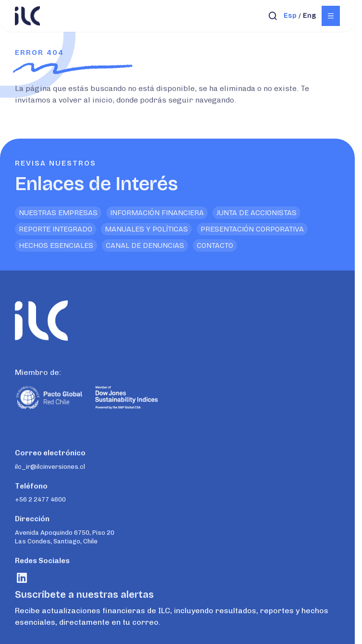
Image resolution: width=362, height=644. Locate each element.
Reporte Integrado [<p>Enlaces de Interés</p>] (56, 229)
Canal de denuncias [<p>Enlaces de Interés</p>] (145, 245)
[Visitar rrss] (22, 578)
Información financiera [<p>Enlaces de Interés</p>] (157, 213)
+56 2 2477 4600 (40, 499)
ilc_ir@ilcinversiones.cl (50, 467)
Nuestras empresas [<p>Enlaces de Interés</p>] (58, 213)
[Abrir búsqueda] (273, 16)
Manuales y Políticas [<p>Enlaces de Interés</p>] (146, 229)
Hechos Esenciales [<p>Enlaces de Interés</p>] (56, 245)
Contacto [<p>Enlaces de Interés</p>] (215, 245)
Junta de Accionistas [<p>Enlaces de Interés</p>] (256, 213)
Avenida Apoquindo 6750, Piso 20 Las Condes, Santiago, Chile (65, 537)
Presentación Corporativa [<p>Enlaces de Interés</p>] (252, 229)
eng (309, 16)
